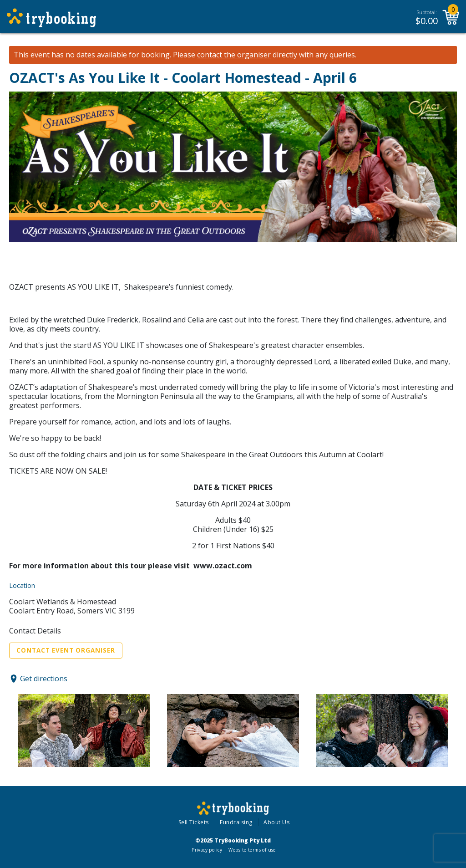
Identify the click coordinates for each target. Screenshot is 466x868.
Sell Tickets (194, 822)
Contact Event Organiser (66, 650)
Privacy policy (207, 850)
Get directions (44, 679)
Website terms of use (252, 850)
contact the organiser (234, 55)
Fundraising (236, 822)
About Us (276, 822)
